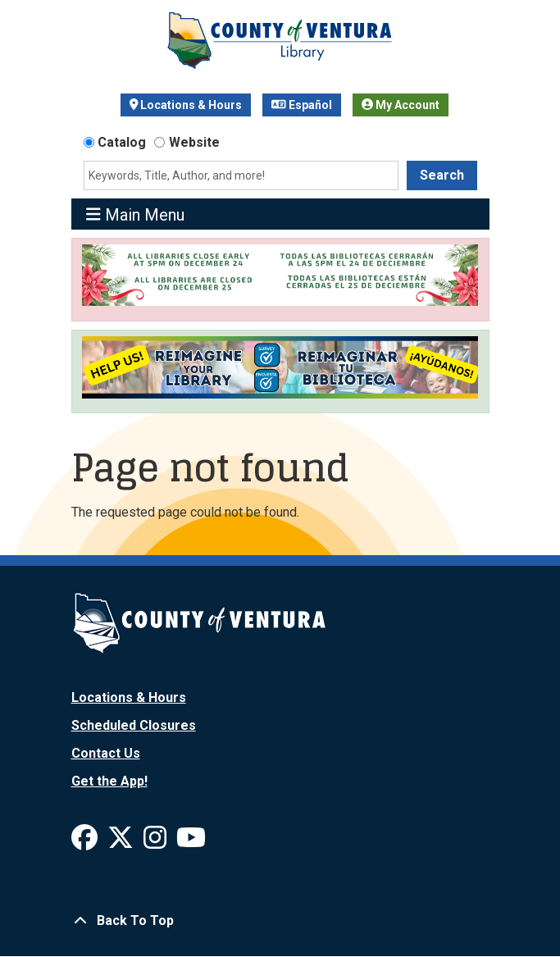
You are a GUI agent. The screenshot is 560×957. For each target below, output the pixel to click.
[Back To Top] (280, 921)
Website (194, 142)
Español (302, 105)
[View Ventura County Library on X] (122, 843)
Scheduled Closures (134, 725)
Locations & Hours (186, 105)
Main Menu (135, 214)
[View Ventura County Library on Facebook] (86, 843)
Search (442, 175)
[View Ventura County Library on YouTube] (191, 843)
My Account (401, 105)
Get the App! (109, 781)
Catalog (122, 142)
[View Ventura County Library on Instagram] (157, 843)
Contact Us (106, 753)
